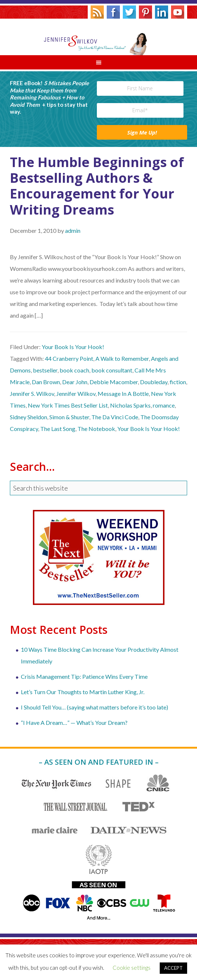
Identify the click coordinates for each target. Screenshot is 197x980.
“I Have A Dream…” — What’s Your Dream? (74, 722)
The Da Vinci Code (115, 417)
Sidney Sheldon (29, 417)
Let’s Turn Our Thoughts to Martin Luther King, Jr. (83, 692)
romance (164, 405)
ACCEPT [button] (173, 968)
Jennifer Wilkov (76, 393)
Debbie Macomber (114, 382)
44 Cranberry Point (69, 358)
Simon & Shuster (69, 417)
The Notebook (96, 429)
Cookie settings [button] (132, 968)
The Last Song (58, 429)
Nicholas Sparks (130, 405)
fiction (178, 382)
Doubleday (154, 382)
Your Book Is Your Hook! (73, 347)
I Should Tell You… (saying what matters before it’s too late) (94, 707)
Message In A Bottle (123, 393)
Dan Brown (46, 382)
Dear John (75, 382)
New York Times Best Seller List (68, 405)
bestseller (45, 370)
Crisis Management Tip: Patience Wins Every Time (84, 676)
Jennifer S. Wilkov (98, 37)
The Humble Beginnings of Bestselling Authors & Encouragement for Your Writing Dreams (97, 186)
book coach (74, 370)
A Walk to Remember (122, 358)
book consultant (112, 370)
